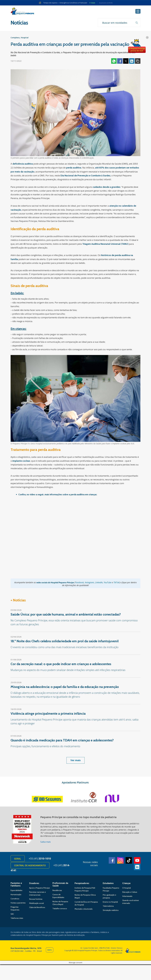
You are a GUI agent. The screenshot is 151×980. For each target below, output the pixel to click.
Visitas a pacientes (18, 904)
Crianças (126, 884)
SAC (12, 915)
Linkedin (132, 61)
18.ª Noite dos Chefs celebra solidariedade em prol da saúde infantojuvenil (65, 641)
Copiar (138, 61)
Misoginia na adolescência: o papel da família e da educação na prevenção (65, 687)
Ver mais (75, 761)
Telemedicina (108, 907)
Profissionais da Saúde (60, 885)
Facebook (120, 61)
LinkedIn (99, 583)
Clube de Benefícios (37, 908)
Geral (18, 859)
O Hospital (127, 889)
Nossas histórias (36, 900)
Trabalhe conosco (60, 909)
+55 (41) (41, 859)
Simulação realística (111, 911)
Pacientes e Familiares (16, 885)
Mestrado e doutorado (84, 910)
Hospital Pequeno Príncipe (22, 12)
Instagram (89, 583)
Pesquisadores (82, 884)
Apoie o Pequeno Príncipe (39, 889)
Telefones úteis (17, 919)
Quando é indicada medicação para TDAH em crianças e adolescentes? (62, 741)
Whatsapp (114, 61)
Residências (57, 891)
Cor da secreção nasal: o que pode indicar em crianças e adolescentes (61, 664)
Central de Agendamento (30, 866)
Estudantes (108, 884)
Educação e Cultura (130, 893)
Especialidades (16, 891)
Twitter (126, 61)
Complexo (15, 38)
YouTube (108, 583)
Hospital (25, 38)
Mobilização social (36, 904)
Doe (137, 46)
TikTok (116, 583)
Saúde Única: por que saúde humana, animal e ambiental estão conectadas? (66, 615)
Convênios (15, 899)
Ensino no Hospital (110, 903)
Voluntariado (127, 897)
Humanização (16, 895)
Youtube (137, 861)
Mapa (50, 951)
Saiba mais (46, 842)
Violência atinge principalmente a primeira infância (48, 714)
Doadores (34, 884)
